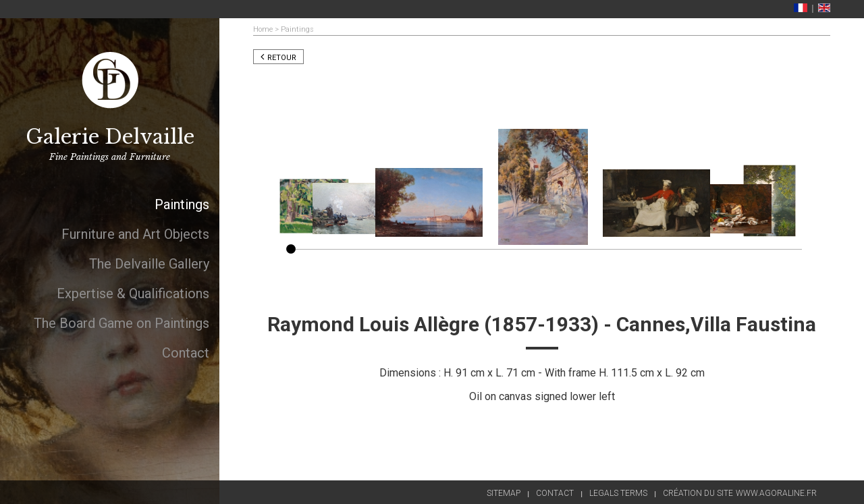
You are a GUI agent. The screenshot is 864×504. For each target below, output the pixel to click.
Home (263, 29)
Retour (278, 58)
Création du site (698, 493)
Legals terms (618, 493)
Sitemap (504, 493)
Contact (555, 493)
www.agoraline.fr (776, 493)
